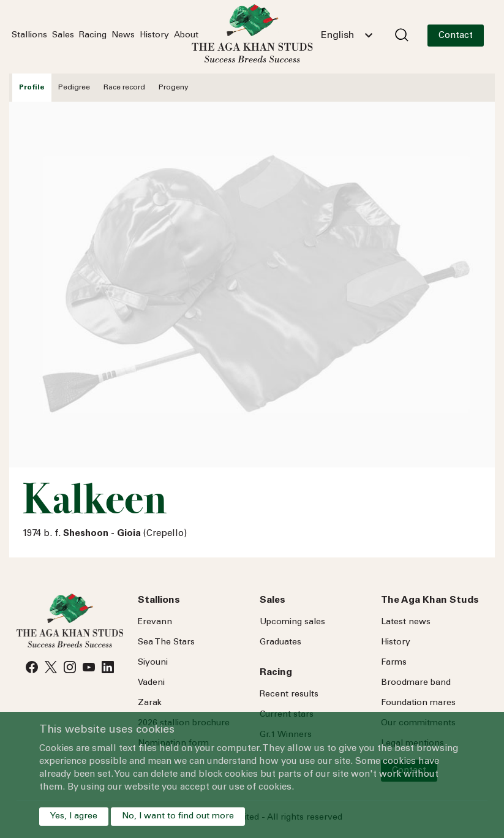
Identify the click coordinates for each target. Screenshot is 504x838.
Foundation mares (418, 703)
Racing (93, 36)
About (186, 36)
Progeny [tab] (174, 88)
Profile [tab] (32, 88)
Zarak (150, 703)
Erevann (155, 622)
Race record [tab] (124, 88)
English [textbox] (337, 36)
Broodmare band (416, 683)
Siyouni (153, 663)
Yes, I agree (74, 817)
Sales (63, 36)
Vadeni (151, 683)
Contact (456, 36)
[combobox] (347, 36)
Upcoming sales (292, 622)
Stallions (29, 36)
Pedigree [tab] (74, 88)
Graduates (280, 643)
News (123, 36)
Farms (394, 663)
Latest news (406, 622)
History (154, 36)
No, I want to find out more (178, 817)
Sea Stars (166, 643)
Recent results (289, 695)
